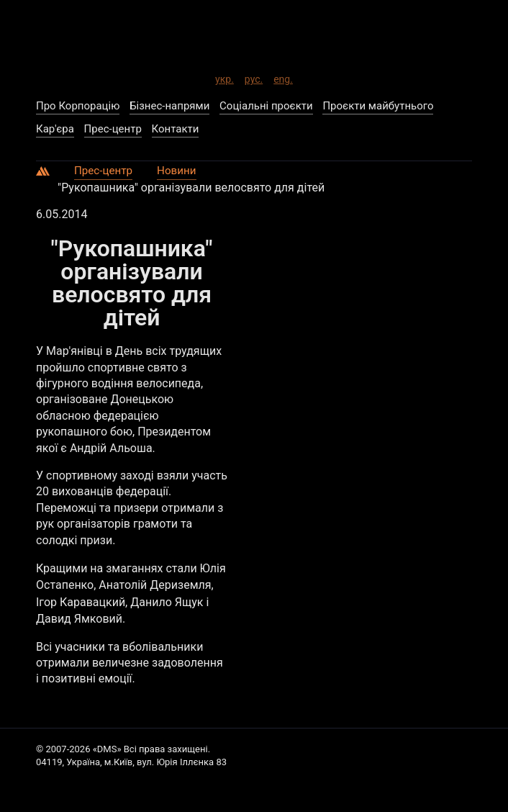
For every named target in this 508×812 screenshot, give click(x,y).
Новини (181, 168)
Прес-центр (105, 168)
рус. (254, 76)
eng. (283, 76)
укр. (224, 76)
